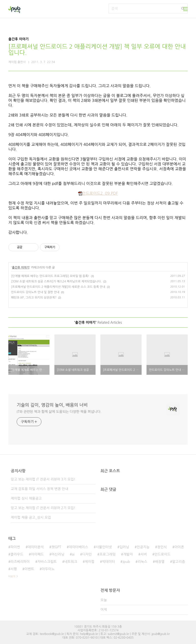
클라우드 (17, 554)
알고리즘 (178, 562)
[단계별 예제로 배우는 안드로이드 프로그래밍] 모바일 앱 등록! (50, 276)
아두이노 (48, 569)
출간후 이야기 (21, 268)
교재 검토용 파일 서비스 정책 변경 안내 (39, 489)
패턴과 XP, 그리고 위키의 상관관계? (34, 298)
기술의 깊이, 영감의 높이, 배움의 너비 (52, 405)
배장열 (160, 562)
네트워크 (71, 562)
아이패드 (37, 554)
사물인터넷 (104, 547)
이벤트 (29, 569)
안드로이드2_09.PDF (98, 193)
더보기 (12, 576)
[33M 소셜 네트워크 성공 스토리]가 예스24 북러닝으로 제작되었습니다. (56, 281)
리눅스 (142, 562)
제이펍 (90, 562)
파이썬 (15, 547)
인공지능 (143, 547)
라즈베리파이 (20, 562)
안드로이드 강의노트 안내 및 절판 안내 (35, 292)
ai (73, 554)
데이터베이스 (79, 547)
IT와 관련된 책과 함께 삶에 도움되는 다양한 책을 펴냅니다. (59, 412)
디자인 (87, 554)
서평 (13, 569)
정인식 (162, 547)
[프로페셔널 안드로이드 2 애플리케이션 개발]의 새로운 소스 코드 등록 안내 (58, 287)
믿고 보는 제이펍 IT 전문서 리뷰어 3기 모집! (43, 479)
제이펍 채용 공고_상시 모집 (31, 517)
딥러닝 (124, 547)
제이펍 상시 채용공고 (26, 498)
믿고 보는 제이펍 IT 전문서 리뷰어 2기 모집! (43, 508)
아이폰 (179, 547)
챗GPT (56, 547)
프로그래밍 (108, 554)
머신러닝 (58, 554)
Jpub (126, 562)
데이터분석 (36, 547)
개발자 (128, 554)
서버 (144, 554)
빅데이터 (108, 562)
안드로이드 (162, 554)
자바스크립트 (47, 562)
